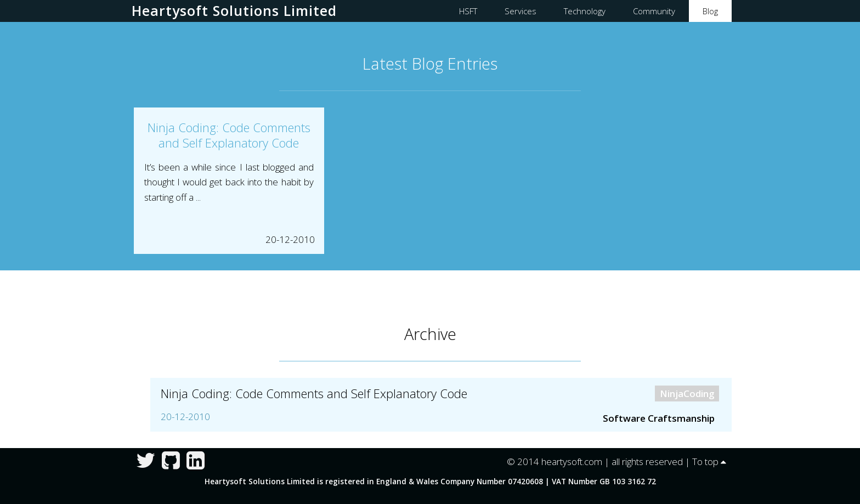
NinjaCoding (687, 393)
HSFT (468, 11)
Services (520, 11)
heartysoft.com (572, 461)
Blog (710, 11)
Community (654, 11)
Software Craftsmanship (659, 418)
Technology (585, 11)
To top (709, 461)
